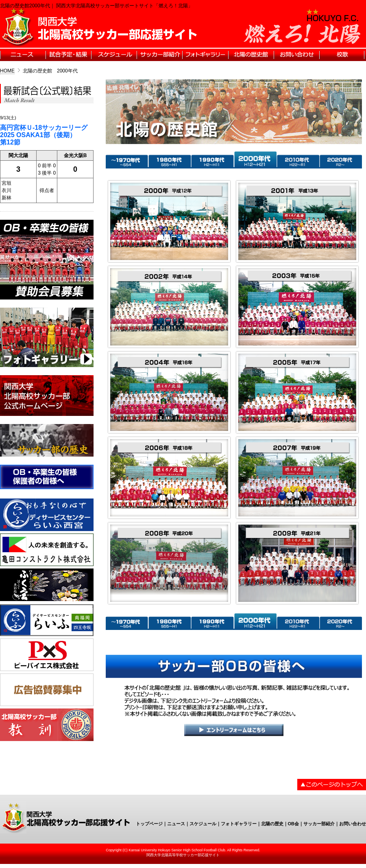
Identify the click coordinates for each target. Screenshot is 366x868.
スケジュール (203, 824)
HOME (7, 71)
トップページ (149, 824)
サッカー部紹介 (319, 824)
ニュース (176, 824)
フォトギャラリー (239, 824)
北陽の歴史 (272, 824)
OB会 (294, 824)
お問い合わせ (353, 824)
